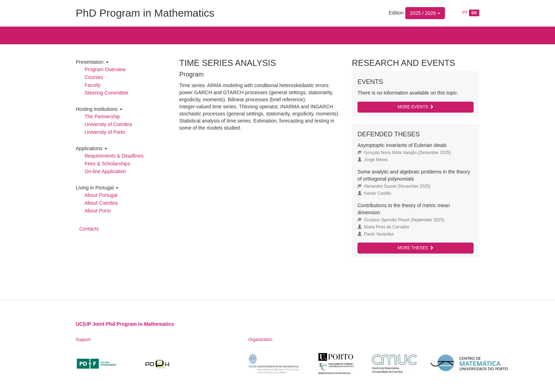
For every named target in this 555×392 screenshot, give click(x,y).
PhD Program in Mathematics (145, 13)
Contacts (89, 229)
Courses (94, 77)
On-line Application (105, 171)
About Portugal (101, 195)
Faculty (93, 85)
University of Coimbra (108, 124)
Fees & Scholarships (107, 164)
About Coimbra (101, 203)
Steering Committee (107, 93)
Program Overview (105, 69)
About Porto (98, 211)
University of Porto (105, 132)
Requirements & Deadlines (114, 156)
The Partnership (102, 117)
